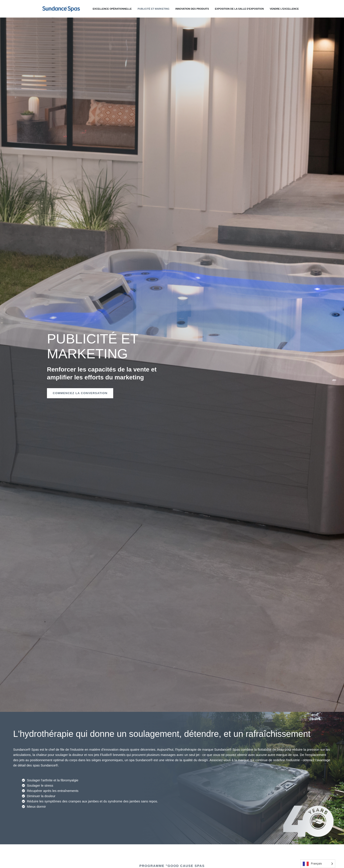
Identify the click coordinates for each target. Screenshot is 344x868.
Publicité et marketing (160, 9)
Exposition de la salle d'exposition (243, 9)
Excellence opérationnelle (120, 9)
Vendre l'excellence (286, 9)
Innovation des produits (197, 9)
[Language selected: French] (318, 864)
